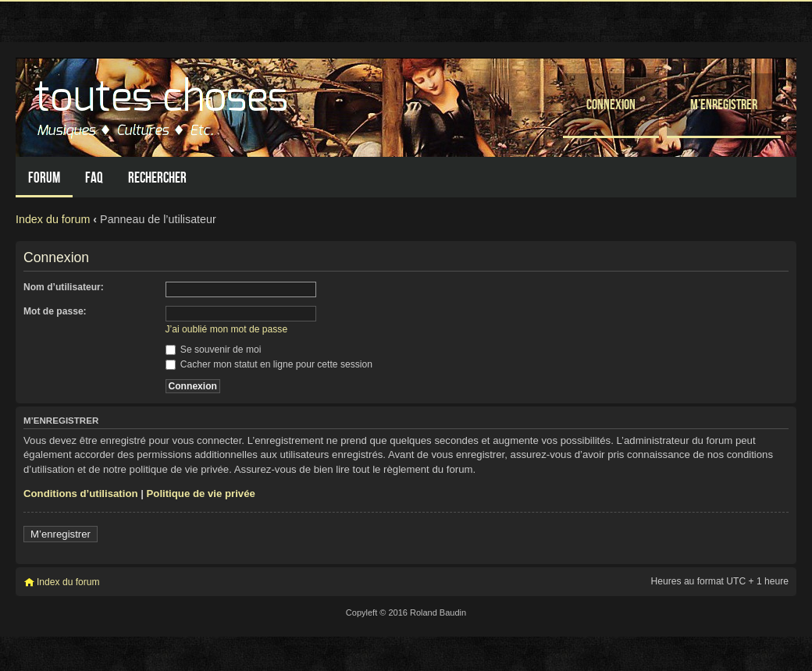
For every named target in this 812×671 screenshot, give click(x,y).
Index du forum (53, 219)
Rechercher (157, 178)
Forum (44, 178)
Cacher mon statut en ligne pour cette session (269, 364)
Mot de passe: (55, 311)
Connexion (611, 104)
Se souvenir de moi (214, 350)
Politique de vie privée (201, 493)
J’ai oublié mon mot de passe (227, 329)
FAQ (94, 178)
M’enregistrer (724, 104)
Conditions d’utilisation (81, 493)
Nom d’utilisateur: (64, 287)
